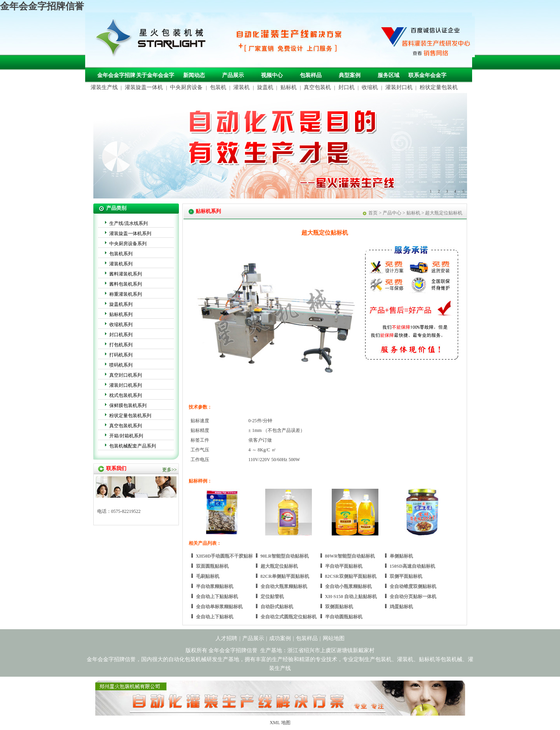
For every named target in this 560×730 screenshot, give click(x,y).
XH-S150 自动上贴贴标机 (351, 597)
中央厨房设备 (186, 87)
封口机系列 (121, 335)
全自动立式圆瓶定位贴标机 (289, 617)
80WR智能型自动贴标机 (350, 556)
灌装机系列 (121, 264)
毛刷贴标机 (208, 576)
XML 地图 (280, 723)
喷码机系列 (121, 365)
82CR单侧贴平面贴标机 (285, 576)
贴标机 (289, 87)
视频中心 (272, 75)
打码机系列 (121, 355)
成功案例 (280, 638)
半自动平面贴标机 (344, 566)
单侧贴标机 (401, 556)
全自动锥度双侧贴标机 (413, 586)
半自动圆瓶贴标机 (344, 617)
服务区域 (388, 75)
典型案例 (350, 75)
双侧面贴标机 (339, 607)
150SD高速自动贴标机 (412, 566)
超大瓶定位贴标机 (279, 566)
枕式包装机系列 (126, 395)
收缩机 (370, 87)
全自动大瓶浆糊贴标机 (284, 586)
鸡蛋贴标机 (401, 607)
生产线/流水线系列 (129, 223)
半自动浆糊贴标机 (215, 586)
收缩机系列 (121, 325)
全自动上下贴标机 (215, 617)
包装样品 (311, 75)
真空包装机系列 (126, 426)
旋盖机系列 (121, 304)
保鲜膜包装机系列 (128, 405)
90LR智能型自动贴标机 (285, 556)
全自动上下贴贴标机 (217, 597)
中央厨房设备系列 (128, 244)
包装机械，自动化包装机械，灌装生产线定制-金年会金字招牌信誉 (154, 39)
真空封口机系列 (126, 375)
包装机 (218, 87)
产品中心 (392, 213)
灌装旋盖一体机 (144, 87)
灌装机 (241, 87)
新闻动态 (194, 75)
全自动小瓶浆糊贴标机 (348, 586)
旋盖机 (265, 87)
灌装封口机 (399, 87)
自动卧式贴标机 (277, 607)
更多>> (170, 470)
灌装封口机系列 (126, 385)
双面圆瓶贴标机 (212, 566)
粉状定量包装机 (439, 87)
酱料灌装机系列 (126, 274)
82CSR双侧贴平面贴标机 (351, 576)
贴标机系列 (121, 314)
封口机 (346, 87)
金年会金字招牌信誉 (42, 6)
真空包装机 (317, 87)
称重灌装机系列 (126, 294)
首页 (373, 213)
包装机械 (451, 659)
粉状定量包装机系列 (130, 416)
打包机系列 (121, 345)
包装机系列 (121, 254)
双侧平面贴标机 (406, 576)
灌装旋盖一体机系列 (130, 233)
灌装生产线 (104, 87)
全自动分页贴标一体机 (413, 597)
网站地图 (334, 638)
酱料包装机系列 (126, 284)
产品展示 (233, 75)
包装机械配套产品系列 (133, 446)
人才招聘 (226, 638)
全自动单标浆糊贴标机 (219, 607)
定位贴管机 (272, 597)
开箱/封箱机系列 (126, 436)
